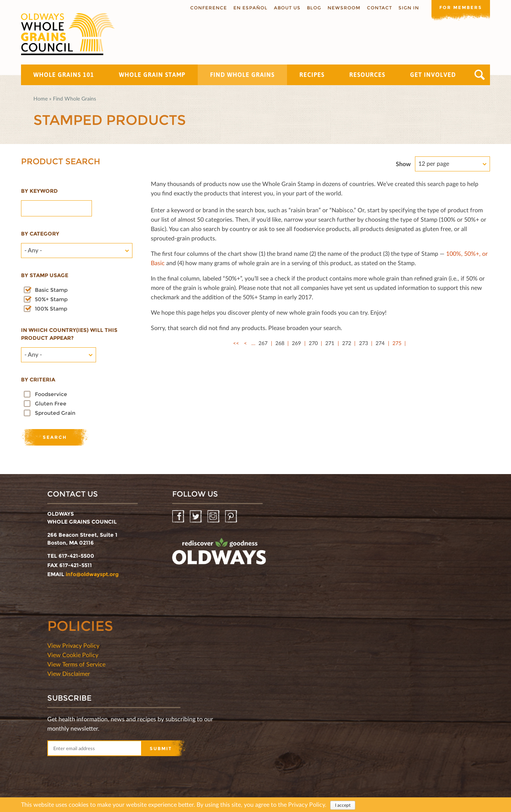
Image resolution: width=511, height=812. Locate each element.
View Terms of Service (76, 664)
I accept (343, 805)
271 (330, 343)
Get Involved (433, 75)
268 (280, 343)
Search (480, 75)
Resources (367, 75)
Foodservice (51, 394)
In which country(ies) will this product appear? (69, 334)
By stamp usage (45, 275)
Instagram (214, 517)
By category (40, 234)
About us (286, 8)
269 (296, 343)
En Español (249, 8)
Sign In (407, 8)
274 (380, 343)
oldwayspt (219, 554)
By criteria (38, 380)
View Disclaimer (69, 673)
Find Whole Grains (242, 75)
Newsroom (343, 8)
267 (263, 343)
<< (236, 343)
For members (460, 7)
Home (41, 98)
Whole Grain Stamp (152, 75)
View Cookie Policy (73, 655)
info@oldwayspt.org (92, 574)
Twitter (196, 517)
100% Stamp (51, 309)
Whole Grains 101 (64, 75)
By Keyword (39, 191)
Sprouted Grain (55, 413)
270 (313, 343)
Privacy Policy (307, 804)
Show (403, 164)
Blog (313, 8)
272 (347, 343)
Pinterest (232, 517)
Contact (378, 8)
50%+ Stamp (51, 299)
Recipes (312, 75)
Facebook (179, 517)
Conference (207, 8)
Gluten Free (51, 404)
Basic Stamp (51, 290)
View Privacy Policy (73, 645)
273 (364, 343)
